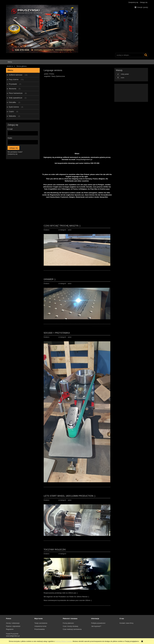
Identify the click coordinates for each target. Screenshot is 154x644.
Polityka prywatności (98, 623)
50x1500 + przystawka (57, 333)
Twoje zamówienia (41, 623)
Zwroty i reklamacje (13, 623)
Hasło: (10, 138)
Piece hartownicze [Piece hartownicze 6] (16, 93)
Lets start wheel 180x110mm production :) (69, 496)
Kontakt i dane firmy (127, 623)
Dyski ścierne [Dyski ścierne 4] (14, 107)
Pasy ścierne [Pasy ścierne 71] (14, 79)
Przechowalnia (40, 629)
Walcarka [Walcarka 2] (12, 116)
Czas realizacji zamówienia (72, 629)
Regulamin (10, 629)
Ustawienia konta (40, 626)
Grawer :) (50, 279)
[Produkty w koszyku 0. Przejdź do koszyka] (141, 7)
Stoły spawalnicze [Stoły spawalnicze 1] (15, 98)
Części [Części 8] (11, 111)
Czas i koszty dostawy (71, 626)
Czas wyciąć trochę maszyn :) (62, 226)
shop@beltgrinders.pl (84, 159)
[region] (77, 105)
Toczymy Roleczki (55, 550)
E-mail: (10, 129)
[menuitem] (10, 62)
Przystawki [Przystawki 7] (13, 84)
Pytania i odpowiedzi (13, 626)
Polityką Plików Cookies (64, 641)
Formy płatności (68, 623)
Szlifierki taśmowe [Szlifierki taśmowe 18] (16, 75)
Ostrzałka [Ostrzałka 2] (12, 102)
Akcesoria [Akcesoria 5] (12, 89)
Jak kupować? (96, 626)
